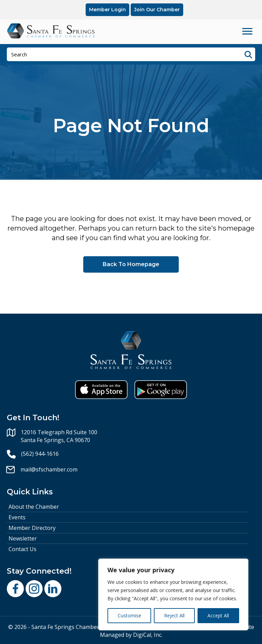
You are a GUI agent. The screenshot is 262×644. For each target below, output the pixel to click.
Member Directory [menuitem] (32, 528)
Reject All (174, 615)
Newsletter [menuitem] (23, 538)
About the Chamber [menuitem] (34, 507)
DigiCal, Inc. (148, 635)
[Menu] (247, 31)
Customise (129, 615)
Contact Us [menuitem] (23, 549)
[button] (15, 589)
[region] (173, 594)
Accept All (218, 615)
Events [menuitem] (17, 517)
